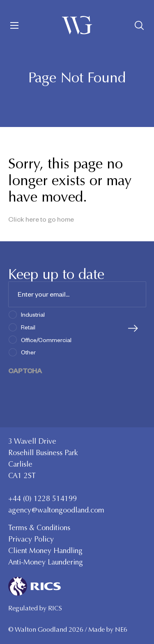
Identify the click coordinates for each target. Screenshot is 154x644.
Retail (28, 327)
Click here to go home (41, 219)
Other (28, 352)
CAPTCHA (25, 371)
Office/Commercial (46, 340)
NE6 (121, 629)
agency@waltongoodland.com (56, 510)
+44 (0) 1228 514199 (43, 499)
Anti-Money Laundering (46, 562)
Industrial (33, 314)
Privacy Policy (31, 539)
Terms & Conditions (39, 528)
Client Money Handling (45, 551)
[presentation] (71, 391)
